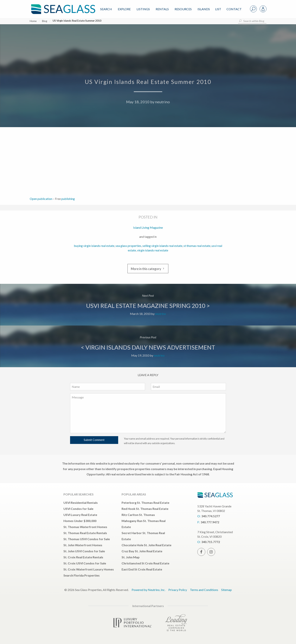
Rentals (162, 9)
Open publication (41, 199)
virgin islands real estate (153, 250)
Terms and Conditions (204, 590)
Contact (234, 9)
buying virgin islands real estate (94, 246)
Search (106, 9)
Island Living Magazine (148, 227)
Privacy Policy (178, 590)
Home (33, 21)
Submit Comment (94, 440)
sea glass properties (128, 246)
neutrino (162, 102)
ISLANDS (204, 9)
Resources (183, 9)
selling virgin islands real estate (162, 246)
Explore (124, 9)
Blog (45, 21)
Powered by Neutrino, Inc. (148, 590)
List (218, 9)
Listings (143, 9)
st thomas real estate (197, 246)
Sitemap (226, 590)
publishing (68, 199)
